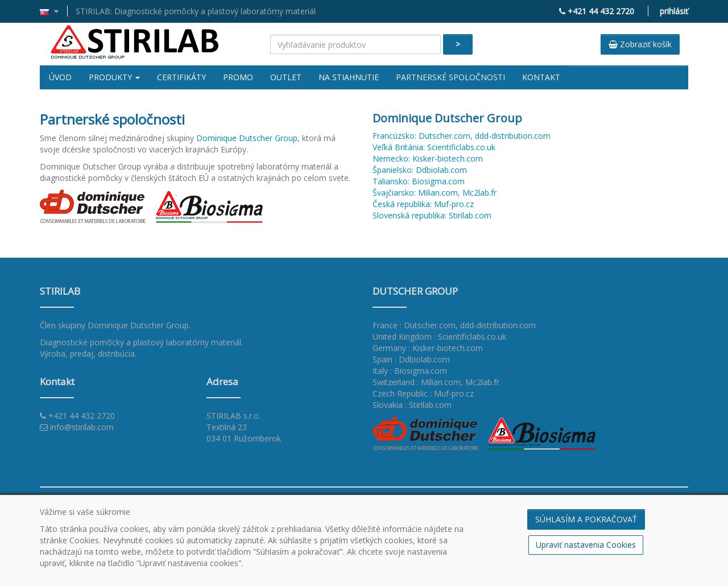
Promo (238, 77)
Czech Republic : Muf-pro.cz (423, 393)
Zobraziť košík (640, 44)
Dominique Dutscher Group (247, 138)
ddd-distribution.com (513, 136)
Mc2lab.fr (479, 193)
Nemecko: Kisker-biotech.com (428, 158)
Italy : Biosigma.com (410, 371)
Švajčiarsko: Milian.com (415, 193)
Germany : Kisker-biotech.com (428, 348)
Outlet (286, 77)
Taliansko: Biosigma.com (419, 181)
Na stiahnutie (349, 77)
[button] (54, 11)
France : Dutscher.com (414, 325)
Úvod (60, 77)
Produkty (114, 77)
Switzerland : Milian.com (417, 382)
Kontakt (541, 77)
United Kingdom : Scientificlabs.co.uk (439, 337)
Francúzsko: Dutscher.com (421, 136)
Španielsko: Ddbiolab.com (420, 170)
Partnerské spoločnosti (450, 77)
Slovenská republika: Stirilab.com (432, 215)
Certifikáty (181, 77)
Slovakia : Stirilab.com (412, 405)
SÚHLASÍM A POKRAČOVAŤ (586, 519)
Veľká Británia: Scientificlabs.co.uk (434, 147)
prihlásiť (674, 11)
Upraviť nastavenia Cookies (586, 545)
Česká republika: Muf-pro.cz (423, 204)
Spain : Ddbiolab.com (411, 359)
